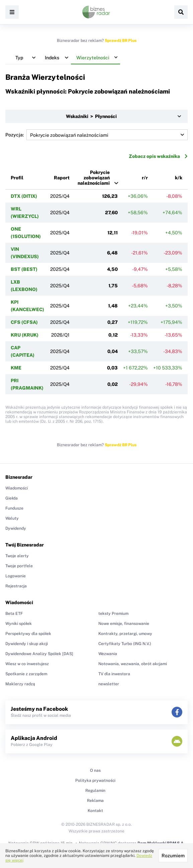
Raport (62, 178)
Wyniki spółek (19, 624)
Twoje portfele (19, 566)
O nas (95, 770)
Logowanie (16, 576)
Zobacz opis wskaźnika (158, 156)
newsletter (109, 684)
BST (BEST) (24, 269)
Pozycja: (96, 135)
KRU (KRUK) (25, 335)
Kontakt (95, 811)
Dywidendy (16, 528)
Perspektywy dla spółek (28, 634)
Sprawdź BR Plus (121, 41)
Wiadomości (17, 488)
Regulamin (95, 791)
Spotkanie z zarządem (26, 674)
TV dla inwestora (114, 674)
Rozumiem (173, 856)
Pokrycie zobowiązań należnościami (94, 178)
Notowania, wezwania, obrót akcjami (133, 664)
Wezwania (108, 654)
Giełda (12, 498)
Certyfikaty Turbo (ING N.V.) (125, 644)
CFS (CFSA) (24, 322)
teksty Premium (113, 614)
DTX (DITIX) (24, 196)
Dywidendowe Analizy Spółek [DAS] (39, 654)
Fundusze (14, 508)
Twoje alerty (17, 556)
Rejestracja (16, 586)
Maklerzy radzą (20, 684)
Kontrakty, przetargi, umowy (125, 634)
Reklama (95, 801)
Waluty (12, 518)
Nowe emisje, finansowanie (124, 624)
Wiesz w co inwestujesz (27, 664)
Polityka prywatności (95, 780)
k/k (179, 178)
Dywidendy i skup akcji (27, 644)
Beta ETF (14, 614)
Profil (17, 178)
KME (16, 368)
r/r (145, 178)
